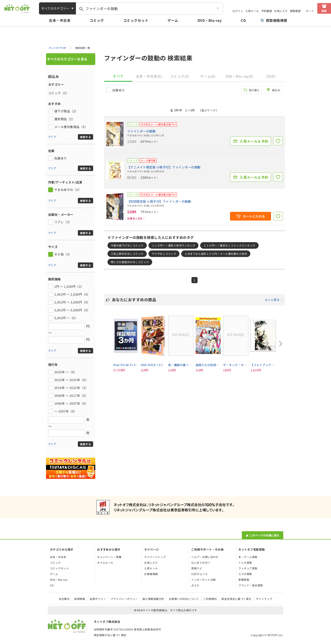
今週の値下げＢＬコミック (127, 245)
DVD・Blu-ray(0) (239, 76)
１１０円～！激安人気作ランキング (174, 245)
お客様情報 (151, 574)
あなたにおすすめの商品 (197, 300)
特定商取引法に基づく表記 (110, 635)
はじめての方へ (201, 563)
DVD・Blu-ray (210, 20)
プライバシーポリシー (124, 599)
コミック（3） (59, 93)
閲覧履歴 (295, 11)
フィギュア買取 (248, 568)
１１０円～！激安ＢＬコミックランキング (229, 245)
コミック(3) (179, 76)
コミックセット (136, 20)
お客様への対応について (184, 599)
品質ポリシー (98, 599)
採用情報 (80, 599)
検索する (85, 137)
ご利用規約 (210, 599)
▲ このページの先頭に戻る (262, 535)
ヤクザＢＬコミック (164, 254)
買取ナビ (197, 568)
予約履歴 (267, 11)
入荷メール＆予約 (254, 141)
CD (243, 20)
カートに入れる (254, 216)
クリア (52, 137)
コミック (97, 20)
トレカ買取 (245, 563)
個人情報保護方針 (153, 599)
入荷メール (252, 11)
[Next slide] (281, 344)
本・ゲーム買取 (248, 557)
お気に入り (281, 11)
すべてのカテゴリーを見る (67, 59)
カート (310, 11)
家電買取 (244, 580)
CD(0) (271, 76)
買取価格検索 (274, 20)
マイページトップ (155, 557)
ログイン (238, 11)
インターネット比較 (203, 580)
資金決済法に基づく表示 (236, 599)
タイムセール (105, 563)
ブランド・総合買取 (251, 585)
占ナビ (195, 585)
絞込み (276, 90)
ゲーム (173, 20)
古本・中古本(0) (149, 76)
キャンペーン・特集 (109, 557)
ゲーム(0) (208, 76)
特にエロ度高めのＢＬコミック (130, 262)
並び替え (254, 90)
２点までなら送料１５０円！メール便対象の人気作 (216, 254)
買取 (324, 11)
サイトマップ (264, 599)
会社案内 (64, 599)
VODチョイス (199, 574)
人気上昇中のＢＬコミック (127, 254)
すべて (118, 76)
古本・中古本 (60, 20)
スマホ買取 (245, 574)
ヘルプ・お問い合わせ (205, 557)
